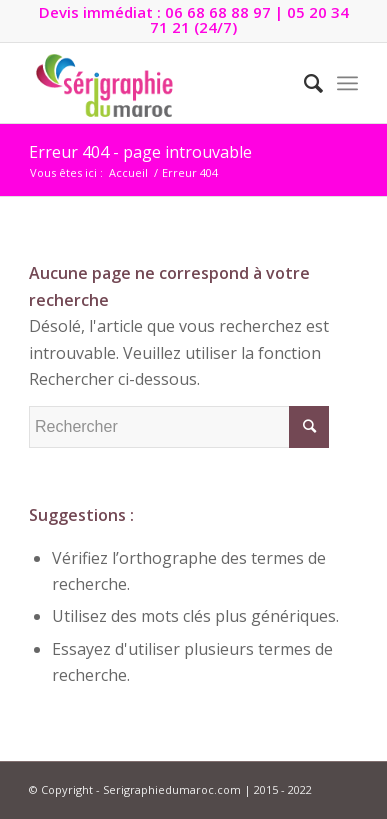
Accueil (128, 172)
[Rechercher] (303, 83)
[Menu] (347, 83)
